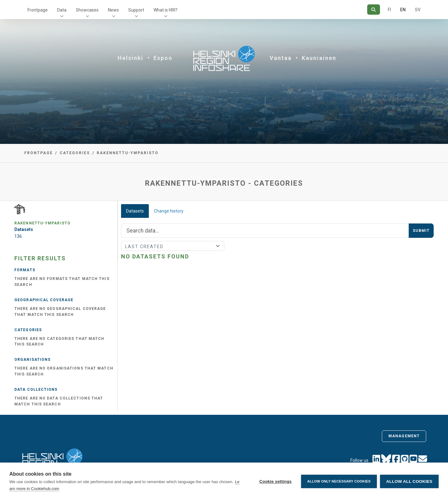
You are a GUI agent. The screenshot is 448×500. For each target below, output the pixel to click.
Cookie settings (275, 481)
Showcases (87, 10)
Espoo (163, 58)
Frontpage (38, 10)
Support (136, 10)
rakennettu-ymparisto (128, 153)
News (113, 10)
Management (404, 436)
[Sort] (173, 246)
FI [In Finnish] (389, 10)
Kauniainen (319, 58)
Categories (75, 153)
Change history (169, 211)
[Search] (374, 10)
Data (62, 10)
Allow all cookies (409, 481)
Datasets (135, 211)
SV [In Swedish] (418, 10)
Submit (421, 231)
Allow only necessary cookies (339, 481)
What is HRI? (166, 10)
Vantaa (281, 58)
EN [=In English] (403, 10)
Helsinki (131, 58)
